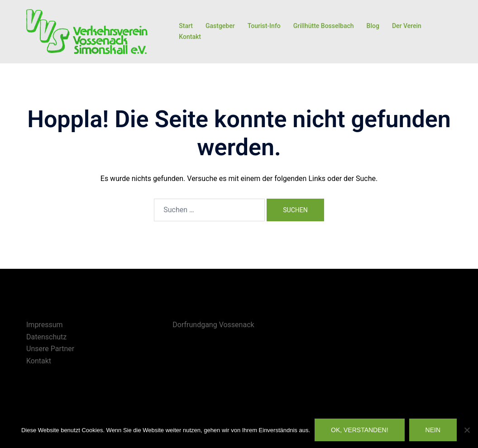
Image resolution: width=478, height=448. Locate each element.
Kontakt (190, 37)
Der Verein (407, 26)
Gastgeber (220, 26)
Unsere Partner (50, 349)
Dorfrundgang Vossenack (213, 325)
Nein (433, 430)
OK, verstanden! (360, 430)
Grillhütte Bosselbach (324, 26)
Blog (373, 26)
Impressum (45, 325)
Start (186, 26)
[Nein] (467, 430)
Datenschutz (46, 337)
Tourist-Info (264, 26)
